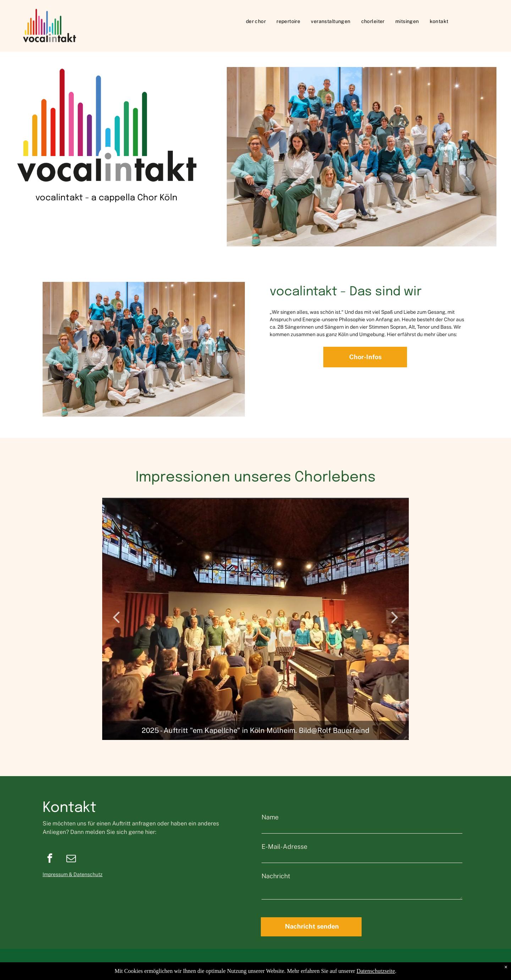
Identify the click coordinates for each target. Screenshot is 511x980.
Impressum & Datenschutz (73, 874)
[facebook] (50, 859)
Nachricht (276, 876)
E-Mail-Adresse (284, 847)
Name (270, 817)
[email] (71, 859)
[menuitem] (256, 21)
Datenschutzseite (376, 971)
